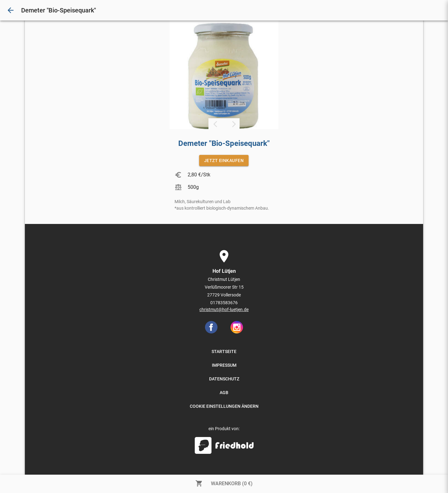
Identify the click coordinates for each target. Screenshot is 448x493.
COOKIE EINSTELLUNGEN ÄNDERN (224, 406)
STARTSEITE (224, 351)
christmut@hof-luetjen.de (224, 309)
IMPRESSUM (224, 365)
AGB (224, 393)
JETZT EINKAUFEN (224, 160)
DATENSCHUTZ (224, 379)
